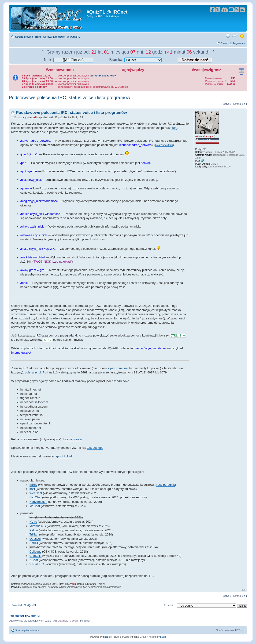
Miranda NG (38, 526)
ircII (32, 517)
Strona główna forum (28, 37)
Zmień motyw (242, 36)
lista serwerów (73, 439)
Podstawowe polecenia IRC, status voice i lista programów (70, 98)
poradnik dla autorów (103, 76)
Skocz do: (169, 605)
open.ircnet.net (118, 368)
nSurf (163, 637)
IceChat (35, 506)
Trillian (34, 534)
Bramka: (135, 60)
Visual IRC (37, 564)
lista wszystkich (164, 145)
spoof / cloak (64, 456)
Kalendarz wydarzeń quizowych (241, 70)
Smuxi (34, 543)
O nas (224, 43)
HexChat (35, 497)
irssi (32, 489)
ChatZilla (35, 556)
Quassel (35, 539)
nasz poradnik (165, 485)
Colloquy (35, 552)
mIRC (33, 485)
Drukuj (228, 36)
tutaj (174, 128)
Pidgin (34, 530)
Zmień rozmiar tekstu (235, 36)
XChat (34, 560)
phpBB (107, 637)
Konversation (38, 502)
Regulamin (239, 43)
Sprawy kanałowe (54, 37)
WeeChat (36, 493)
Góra (243, 590)
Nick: (69, 60)
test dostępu (95, 448)
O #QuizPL (74, 37)
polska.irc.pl (33, 372)
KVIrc (33, 522)
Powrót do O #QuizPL (24, 605)
